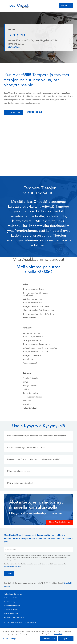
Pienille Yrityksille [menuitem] (31, 378)
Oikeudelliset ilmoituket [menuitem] (12, 606)
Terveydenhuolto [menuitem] (30, 393)
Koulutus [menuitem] (27, 401)
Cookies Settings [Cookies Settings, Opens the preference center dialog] (9, 639)
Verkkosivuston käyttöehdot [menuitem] (13, 594)
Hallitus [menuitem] (26, 390)
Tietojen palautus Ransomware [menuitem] (36, 344)
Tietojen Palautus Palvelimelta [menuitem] (36, 307)
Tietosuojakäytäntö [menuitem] (10, 598)
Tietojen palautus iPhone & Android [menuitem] (39, 314)
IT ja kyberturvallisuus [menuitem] (32, 397)
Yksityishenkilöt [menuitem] (30, 386)
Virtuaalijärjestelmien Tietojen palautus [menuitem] (40, 348)
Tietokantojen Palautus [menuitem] (33, 337)
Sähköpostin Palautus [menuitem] (32, 341)
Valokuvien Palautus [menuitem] (32, 333)
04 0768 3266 (14, 47)
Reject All (66, 639)
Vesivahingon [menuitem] (29, 359)
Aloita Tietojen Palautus (59, 522)
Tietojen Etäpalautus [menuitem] (32, 356)
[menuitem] (29, 318)
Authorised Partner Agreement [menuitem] (14, 617)
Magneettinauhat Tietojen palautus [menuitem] (38, 310)
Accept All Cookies (49, 639)
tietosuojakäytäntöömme (12, 566)
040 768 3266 (66, 6)
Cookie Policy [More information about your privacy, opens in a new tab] (59, 634)
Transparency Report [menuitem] (11, 610)
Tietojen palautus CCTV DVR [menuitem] (35, 352)
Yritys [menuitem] (25, 382)
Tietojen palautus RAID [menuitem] (33, 303)
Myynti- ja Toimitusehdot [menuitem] (12, 614)
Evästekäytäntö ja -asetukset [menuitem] (13, 602)
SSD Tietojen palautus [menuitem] (33, 299)
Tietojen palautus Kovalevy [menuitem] (35, 289)
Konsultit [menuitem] (27, 405)
